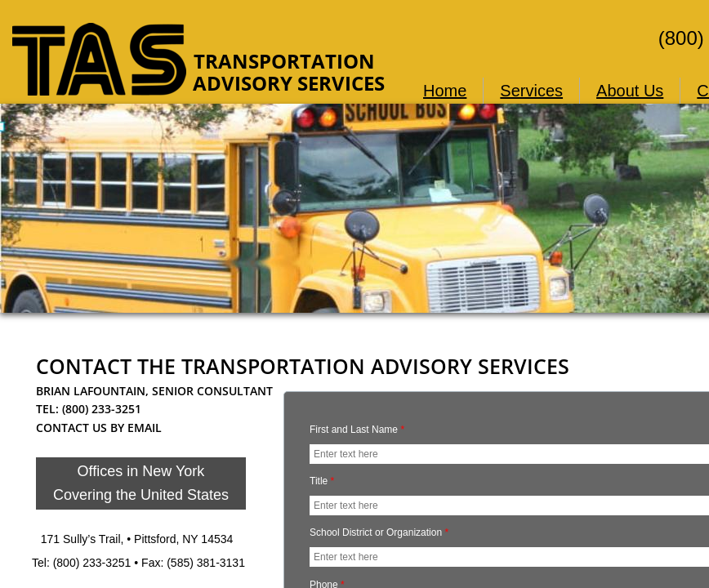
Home (445, 91)
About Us (630, 91)
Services (531, 91)
